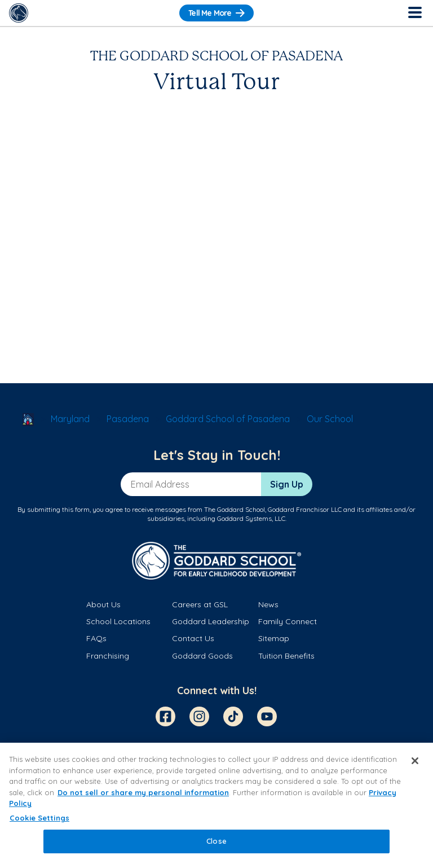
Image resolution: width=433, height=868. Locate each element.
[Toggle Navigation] (414, 13)
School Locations (118, 621)
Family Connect (288, 621)
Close (216, 841)
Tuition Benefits (286, 656)
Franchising (108, 656)
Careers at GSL (200, 604)
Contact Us (193, 638)
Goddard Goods (202, 656)
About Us (103, 604)
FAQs (96, 638)
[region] (216, 805)
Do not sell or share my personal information (143, 792)
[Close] (415, 761)
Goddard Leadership (211, 621)
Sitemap (274, 638)
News (268, 604)
